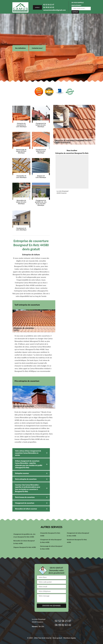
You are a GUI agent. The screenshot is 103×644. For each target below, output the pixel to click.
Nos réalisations (20, 48)
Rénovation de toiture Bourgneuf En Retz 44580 (24, 542)
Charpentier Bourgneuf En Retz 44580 (50, 534)
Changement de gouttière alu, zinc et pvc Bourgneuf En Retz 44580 (25, 536)
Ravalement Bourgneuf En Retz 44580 (77, 541)
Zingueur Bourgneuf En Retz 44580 (25, 547)
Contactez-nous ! (37, 48)
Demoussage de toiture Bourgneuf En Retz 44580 (51, 548)
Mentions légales (70, 638)
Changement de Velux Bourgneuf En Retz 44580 (51, 541)
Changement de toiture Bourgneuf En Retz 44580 (78, 534)
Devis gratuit (57, 638)
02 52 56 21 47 (49, 5)
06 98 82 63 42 (49, 7)
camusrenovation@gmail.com (54, 10)
